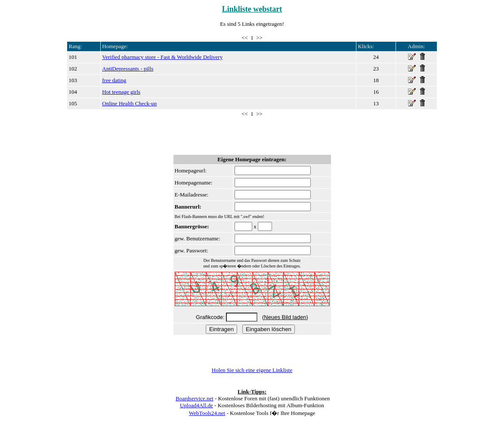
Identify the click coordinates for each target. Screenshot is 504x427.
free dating (114, 80)
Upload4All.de (196, 405)
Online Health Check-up (129, 103)
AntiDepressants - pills (128, 69)
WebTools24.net (207, 413)
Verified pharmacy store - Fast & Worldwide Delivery (162, 57)
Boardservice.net (195, 398)
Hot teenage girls (121, 92)
